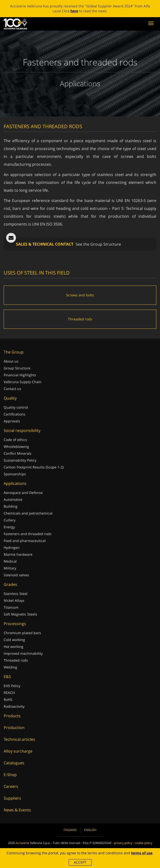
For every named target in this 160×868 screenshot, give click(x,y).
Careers (11, 786)
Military (10, 568)
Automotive (13, 499)
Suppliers (12, 798)
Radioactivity (14, 706)
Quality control (16, 407)
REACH (9, 693)
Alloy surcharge (18, 751)
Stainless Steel (16, 594)
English (90, 830)
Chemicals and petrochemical (28, 513)
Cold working (14, 640)
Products (12, 716)
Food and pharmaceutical (25, 541)
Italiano (70, 830)
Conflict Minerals (18, 453)
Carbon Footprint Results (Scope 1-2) (34, 467)
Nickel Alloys (14, 600)
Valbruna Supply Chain (23, 382)
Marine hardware (18, 554)
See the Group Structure (98, 244)
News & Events (17, 810)
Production (14, 728)
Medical (10, 561)
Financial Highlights (20, 375)
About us (11, 361)
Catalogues (14, 763)
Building (11, 506)
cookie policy (143, 843)
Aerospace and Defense (23, 493)
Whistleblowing (16, 447)
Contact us (12, 389)
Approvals (12, 421)
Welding (10, 667)
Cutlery (10, 520)
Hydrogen (12, 547)
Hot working (13, 647)
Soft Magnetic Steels (20, 614)
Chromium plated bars (22, 633)
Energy (9, 527)
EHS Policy (12, 686)
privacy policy (123, 843)
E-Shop (10, 775)
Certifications (14, 414)
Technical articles (19, 739)
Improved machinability (23, 653)
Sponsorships (15, 474)
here (74, 11)
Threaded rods (16, 660)
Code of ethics (15, 440)
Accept (80, 862)
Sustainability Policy (20, 460)
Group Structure (17, 368)
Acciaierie (22, 843)
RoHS (8, 699)
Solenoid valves (16, 575)
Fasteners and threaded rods (28, 534)
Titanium (11, 607)
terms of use (142, 853)
